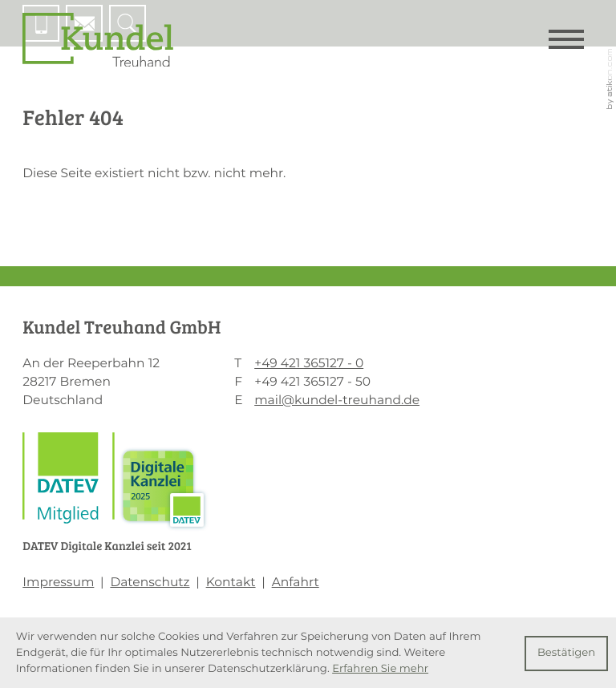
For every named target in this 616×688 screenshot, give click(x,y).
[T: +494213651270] (309, 363)
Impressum (58, 582)
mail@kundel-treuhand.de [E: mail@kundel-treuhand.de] (337, 400)
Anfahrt (296, 582)
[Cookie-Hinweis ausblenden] (566, 654)
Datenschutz (150, 582)
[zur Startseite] (98, 40)
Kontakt (231, 582)
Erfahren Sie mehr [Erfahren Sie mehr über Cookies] (380, 669)
